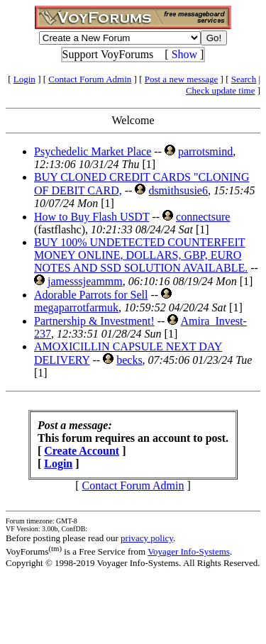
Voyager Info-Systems (189, 551)
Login (24, 79)
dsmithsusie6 (178, 190)
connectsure (203, 217)
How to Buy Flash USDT (92, 217)
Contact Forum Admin (90, 79)
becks (129, 360)
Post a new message (182, 79)
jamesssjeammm (85, 281)
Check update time (220, 90)
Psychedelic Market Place (93, 151)
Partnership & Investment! (94, 321)
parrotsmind (205, 151)
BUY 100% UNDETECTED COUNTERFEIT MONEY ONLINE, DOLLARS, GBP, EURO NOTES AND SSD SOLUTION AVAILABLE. (141, 255)
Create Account (82, 451)
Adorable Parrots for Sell (91, 295)
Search (244, 79)
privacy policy (147, 538)
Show (184, 54)
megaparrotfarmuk (76, 307)
